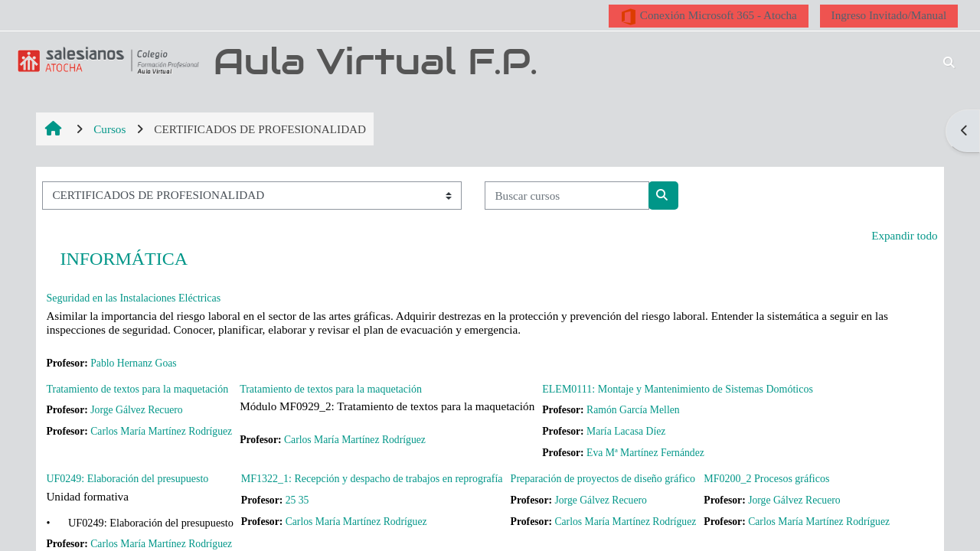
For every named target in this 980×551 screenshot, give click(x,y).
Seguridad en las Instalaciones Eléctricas (133, 298)
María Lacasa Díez (626, 431)
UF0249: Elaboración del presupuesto (127, 479)
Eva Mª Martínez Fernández (645, 453)
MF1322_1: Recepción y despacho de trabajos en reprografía (372, 479)
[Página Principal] (106, 60)
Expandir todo (904, 235)
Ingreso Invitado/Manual (889, 15)
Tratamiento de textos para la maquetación (137, 389)
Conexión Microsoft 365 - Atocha (709, 17)
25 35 (297, 500)
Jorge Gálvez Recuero (136, 410)
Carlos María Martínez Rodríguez (161, 431)
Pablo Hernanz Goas (133, 363)
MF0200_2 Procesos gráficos (766, 479)
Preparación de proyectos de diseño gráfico (603, 479)
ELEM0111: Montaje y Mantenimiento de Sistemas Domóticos (678, 389)
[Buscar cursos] (567, 196)
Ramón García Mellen (633, 410)
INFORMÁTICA (124, 259)
